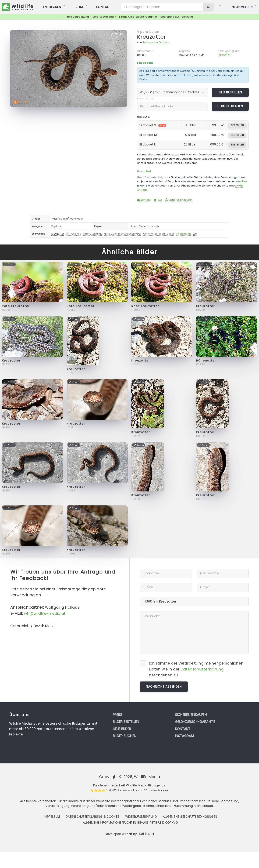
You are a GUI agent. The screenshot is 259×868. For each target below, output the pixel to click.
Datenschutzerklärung (202, 669)
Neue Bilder (122, 729)
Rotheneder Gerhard (156, 42)
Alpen (134, 226)
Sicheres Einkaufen (179, 200)
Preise (118, 715)
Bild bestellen (230, 92)
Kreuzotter (152, 37)
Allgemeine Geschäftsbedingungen (190, 817)
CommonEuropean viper (127, 234)
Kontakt (144, 200)
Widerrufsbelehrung (141, 817)
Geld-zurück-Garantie (195, 722)
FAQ (158, 200)
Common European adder (159, 234)
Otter (86, 234)
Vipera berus (148, 32)
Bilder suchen (125, 736)
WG (195, 234)
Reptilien (56, 226)
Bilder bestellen (126, 722)
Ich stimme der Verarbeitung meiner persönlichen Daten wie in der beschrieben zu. (196, 669)
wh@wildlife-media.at (45, 613)
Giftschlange (74, 234)
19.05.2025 (225, 55)
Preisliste (241, 181)
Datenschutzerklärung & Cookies (92, 817)
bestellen (237, 125)
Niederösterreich (149, 226)
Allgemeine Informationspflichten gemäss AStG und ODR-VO (130, 823)
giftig (107, 234)
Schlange (97, 234)
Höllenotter (206, 361)
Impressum (52, 817)
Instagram (184, 736)
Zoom (117, 34)
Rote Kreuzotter (16, 306)
